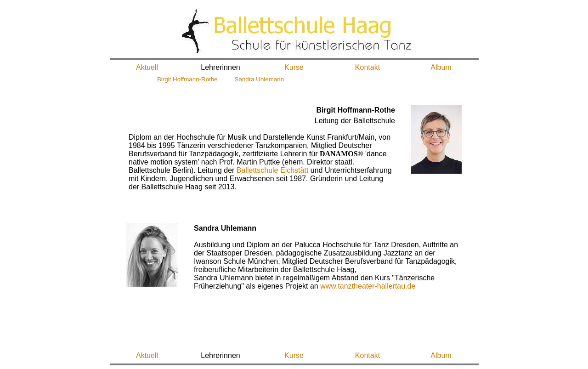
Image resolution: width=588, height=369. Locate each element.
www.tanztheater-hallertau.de (368, 286)
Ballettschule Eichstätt (273, 170)
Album (441, 67)
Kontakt (367, 67)
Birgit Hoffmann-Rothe (187, 79)
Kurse (294, 67)
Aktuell (147, 67)
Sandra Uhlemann (259, 79)
